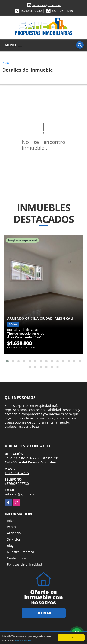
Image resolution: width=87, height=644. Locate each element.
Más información (23, 641)
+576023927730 (31, 11)
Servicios (14, 539)
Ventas (12, 527)
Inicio (6, 63)
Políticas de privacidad (24, 564)
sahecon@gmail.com (47, 5)
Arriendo (14, 533)
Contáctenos (17, 558)
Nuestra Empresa (21, 552)
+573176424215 (62, 11)
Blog (10, 546)
